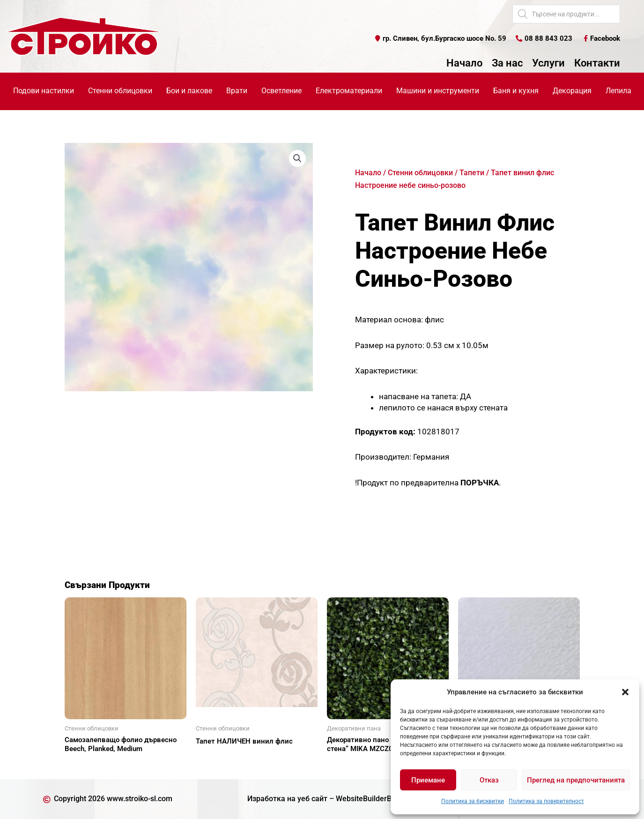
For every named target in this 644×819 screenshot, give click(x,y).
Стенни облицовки (420, 173)
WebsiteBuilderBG (366, 799)
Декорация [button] (572, 91)
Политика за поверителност (546, 801)
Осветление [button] (281, 91)
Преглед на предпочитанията (576, 780)
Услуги (548, 63)
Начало (464, 63)
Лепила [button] (618, 91)
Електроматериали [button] (349, 91)
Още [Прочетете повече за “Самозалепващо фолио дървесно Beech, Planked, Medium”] (83, 765)
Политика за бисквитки (473, 801)
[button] (625, 692)
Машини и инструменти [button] (438, 91)
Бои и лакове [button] (189, 91)
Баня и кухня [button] (516, 91)
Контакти (597, 63)
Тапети (472, 173)
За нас (507, 63)
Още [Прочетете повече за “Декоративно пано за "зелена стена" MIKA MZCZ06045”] (346, 765)
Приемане (428, 780)
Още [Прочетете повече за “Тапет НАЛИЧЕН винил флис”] (215, 758)
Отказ (489, 780)
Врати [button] (237, 91)
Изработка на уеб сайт (287, 799)
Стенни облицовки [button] (120, 91)
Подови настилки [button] (44, 91)
